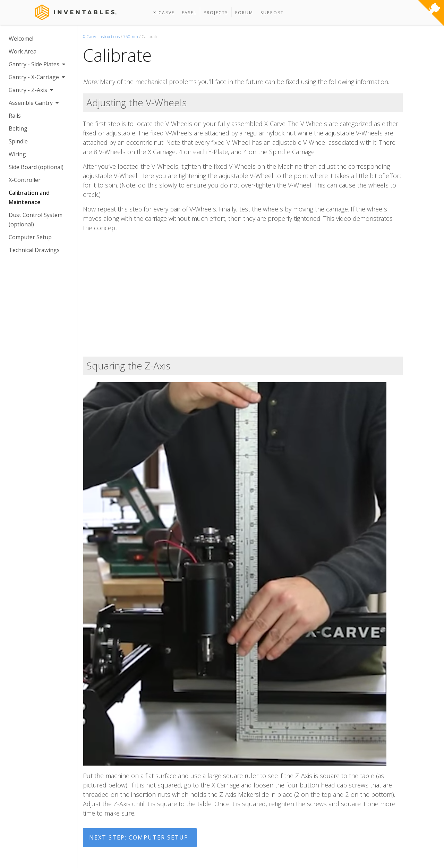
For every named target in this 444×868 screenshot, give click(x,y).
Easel (189, 13)
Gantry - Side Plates (37, 64)
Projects (216, 13)
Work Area (23, 51)
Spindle (18, 141)
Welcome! (21, 39)
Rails (15, 116)
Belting (18, 128)
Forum (244, 13)
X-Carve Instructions (101, 37)
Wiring (17, 154)
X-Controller (25, 180)
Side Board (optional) (36, 167)
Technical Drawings (34, 250)
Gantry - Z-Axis (31, 90)
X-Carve (164, 13)
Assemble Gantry (34, 103)
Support (272, 13)
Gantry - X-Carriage (37, 77)
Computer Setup (30, 237)
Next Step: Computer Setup (139, 837)
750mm (131, 37)
